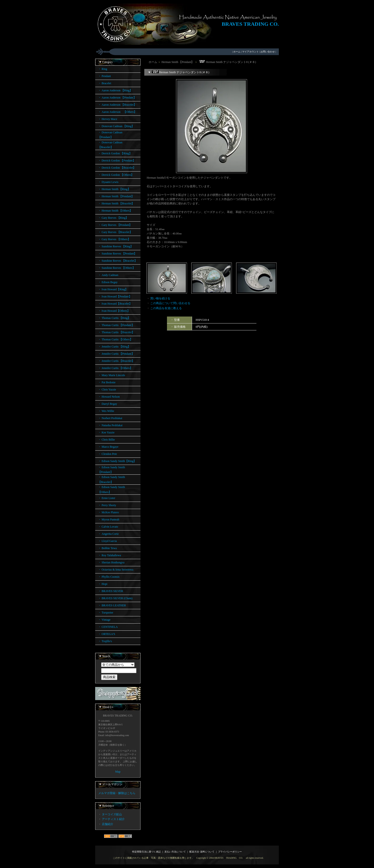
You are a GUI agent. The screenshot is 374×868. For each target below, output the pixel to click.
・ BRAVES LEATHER (112, 605)
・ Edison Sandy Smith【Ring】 (117, 461)
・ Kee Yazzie (106, 432)
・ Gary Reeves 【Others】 (114, 239)
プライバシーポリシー (230, 852)
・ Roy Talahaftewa (109, 555)
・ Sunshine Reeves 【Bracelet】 (118, 261)
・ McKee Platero (108, 512)
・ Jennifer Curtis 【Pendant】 (116, 354)
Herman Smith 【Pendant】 (178, 62)
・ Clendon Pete (107, 454)
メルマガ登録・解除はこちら (117, 793)
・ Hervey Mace (108, 119)
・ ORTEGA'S (107, 634)
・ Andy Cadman (108, 275)
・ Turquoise (106, 613)
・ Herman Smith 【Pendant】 (116, 196)
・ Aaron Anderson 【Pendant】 (117, 98)
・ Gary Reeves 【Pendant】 (115, 225)
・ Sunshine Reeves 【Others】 (117, 268)
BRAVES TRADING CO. (250, 24)
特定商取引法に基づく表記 (146, 852)
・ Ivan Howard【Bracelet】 (115, 304)
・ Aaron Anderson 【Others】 (117, 112)
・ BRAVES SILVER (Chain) (115, 598)
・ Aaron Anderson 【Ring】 (115, 90)
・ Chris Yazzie (107, 390)
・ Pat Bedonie (107, 382)
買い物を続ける (160, 298)
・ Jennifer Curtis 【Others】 (115, 368)
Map (118, 772)
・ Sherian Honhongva (111, 562)
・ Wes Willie (106, 411)
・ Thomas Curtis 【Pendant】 (116, 325)
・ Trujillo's (105, 641)
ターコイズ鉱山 (112, 814)
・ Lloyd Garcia (107, 541)
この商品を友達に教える (166, 308)
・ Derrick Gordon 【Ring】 (115, 153)
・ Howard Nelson (109, 397)
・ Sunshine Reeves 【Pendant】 (117, 254)
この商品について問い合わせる (170, 303)
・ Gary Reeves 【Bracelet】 (115, 232)
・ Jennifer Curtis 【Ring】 (114, 347)
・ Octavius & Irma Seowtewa (116, 570)
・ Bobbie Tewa (107, 548)
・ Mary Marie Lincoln (112, 375)
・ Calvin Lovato (108, 527)
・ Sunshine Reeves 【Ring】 (116, 246)
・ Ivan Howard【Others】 (114, 311)
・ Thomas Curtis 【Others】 (115, 339)
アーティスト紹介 (113, 819)
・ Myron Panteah (109, 520)
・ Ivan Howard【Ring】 (113, 289)
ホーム (237, 52)
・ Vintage (104, 620)
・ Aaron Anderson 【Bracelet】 (117, 105)
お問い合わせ (268, 52)
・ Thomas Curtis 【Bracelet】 (116, 332)
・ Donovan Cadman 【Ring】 (116, 126)
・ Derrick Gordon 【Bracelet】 (117, 168)
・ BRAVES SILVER (111, 591)
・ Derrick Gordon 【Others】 (116, 175)
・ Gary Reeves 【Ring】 (113, 218)
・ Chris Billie (106, 440)
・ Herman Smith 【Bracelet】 (116, 203)
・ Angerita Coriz (108, 534)
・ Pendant (104, 76)
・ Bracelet (105, 83)
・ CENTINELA (108, 627)
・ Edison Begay (108, 282)
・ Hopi (103, 584)
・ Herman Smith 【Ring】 (114, 189)
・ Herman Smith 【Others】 (115, 211)
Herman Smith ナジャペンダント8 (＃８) (227, 62)
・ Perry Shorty (107, 505)
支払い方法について (175, 852)
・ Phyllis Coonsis (109, 577)
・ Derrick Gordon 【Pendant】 (117, 161)
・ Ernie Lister (107, 498)
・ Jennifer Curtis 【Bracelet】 (116, 361)
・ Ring (103, 69)
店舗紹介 (108, 824)
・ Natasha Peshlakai (110, 425)
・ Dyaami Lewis (108, 182)
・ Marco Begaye (108, 447)
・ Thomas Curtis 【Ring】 (114, 318)
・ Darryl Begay (108, 404)
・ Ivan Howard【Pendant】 (115, 296)
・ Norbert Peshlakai (110, 418)
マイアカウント (250, 52)
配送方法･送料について (202, 852)
